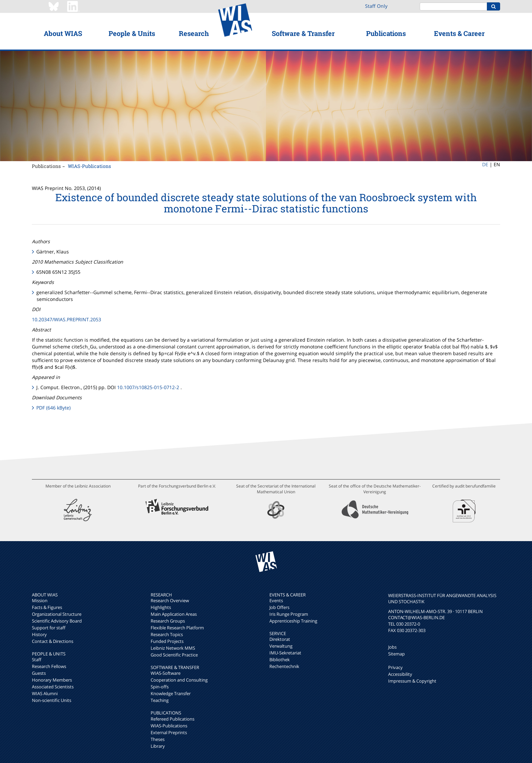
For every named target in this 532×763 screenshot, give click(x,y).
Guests (39, 673)
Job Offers (279, 607)
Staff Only (376, 6)
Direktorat (280, 639)
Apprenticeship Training (293, 621)
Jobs (392, 647)
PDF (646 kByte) (53, 408)
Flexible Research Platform (177, 628)
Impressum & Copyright (412, 681)
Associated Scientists (53, 687)
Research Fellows (49, 666)
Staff (37, 660)
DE (485, 164)
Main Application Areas (174, 614)
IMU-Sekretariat (285, 653)
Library (158, 746)
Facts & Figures (47, 607)
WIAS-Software (166, 673)
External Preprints (169, 732)
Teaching (160, 700)
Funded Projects (167, 641)
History (39, 634)
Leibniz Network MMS (173, 648)
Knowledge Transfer (171, 693)
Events (276, 600)
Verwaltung (281, 646)
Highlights (161, 607)
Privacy (395, 667)
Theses (158, 739)
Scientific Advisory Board (57, 621)
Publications (386, 33)
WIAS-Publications (89, 166)
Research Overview (170, 600)
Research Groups (168, 621)
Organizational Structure (57, 614)
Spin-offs (160, 687)
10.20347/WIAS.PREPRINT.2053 (66, 319)
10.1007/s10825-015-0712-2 (148, 387)
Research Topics (167, 634)
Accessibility (400, 674)
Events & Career (459, 33)
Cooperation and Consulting (179, 680)
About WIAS (63, 33)
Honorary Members (52, 680)
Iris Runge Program (289, 614)
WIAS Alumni (45, 693)
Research (194, 33)
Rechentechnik (284, 666)
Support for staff (49, 628)
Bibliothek (280, 660)
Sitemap (396, 654)
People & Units (132, 33)
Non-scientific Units (52, 700)
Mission (40, 600)
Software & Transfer (303, 33)
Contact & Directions (53, 641)
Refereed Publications (173, 719)
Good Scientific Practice (174, 655)
